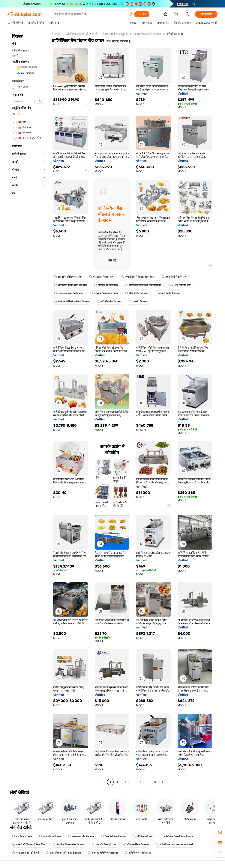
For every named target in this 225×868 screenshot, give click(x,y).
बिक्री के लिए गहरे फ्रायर (137, 293)
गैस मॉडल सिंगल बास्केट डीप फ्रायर (69, 845)
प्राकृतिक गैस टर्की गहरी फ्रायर (104, 293)
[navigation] (28, 408)
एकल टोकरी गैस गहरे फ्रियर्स (25, 853)
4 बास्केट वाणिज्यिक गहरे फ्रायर (103, 853)
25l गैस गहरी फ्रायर (22, 836)
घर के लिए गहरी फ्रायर (50, 836)
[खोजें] (142, 14)
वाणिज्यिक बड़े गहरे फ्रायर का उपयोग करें (174, 845)
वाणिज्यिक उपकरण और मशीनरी (82, 34)
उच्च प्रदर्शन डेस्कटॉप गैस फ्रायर (69, 293)
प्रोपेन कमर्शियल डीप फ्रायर (136, 845)
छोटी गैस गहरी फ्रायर (143, 836)
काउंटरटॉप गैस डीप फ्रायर (168, 293)
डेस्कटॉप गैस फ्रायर (138, 302)
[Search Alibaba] (89, 14)
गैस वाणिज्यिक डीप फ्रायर (113, 836)
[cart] (177, 15)
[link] (220, 832)
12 (155, 782)
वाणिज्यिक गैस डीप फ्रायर (109, 302)
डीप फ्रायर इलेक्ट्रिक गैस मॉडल (68, 277)
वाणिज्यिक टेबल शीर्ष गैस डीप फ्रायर (177, 836)
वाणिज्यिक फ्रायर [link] (175, 34)
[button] (130, 14)
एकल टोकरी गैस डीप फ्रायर (174, 277)
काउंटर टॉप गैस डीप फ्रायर (102, 277)
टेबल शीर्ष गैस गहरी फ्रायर (104, 845)
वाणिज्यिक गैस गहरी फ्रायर (138, 853)
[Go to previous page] (103, 782)
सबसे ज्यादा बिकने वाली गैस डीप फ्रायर (72, 302)
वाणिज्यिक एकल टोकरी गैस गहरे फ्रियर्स (143, 285)
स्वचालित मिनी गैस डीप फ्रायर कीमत (138, 277)
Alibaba (56, 34)
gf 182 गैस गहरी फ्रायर (180, 285)
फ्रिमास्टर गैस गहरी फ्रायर (106, 285)
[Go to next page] (163, 782)
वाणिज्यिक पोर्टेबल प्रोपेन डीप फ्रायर (71, 285)
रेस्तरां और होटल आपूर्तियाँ (115, 34)
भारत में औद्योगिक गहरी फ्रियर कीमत (29, 845)
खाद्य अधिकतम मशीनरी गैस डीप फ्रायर (63, 853)
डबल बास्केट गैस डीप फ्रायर (81, 836)
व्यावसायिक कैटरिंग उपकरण (147, 34)
